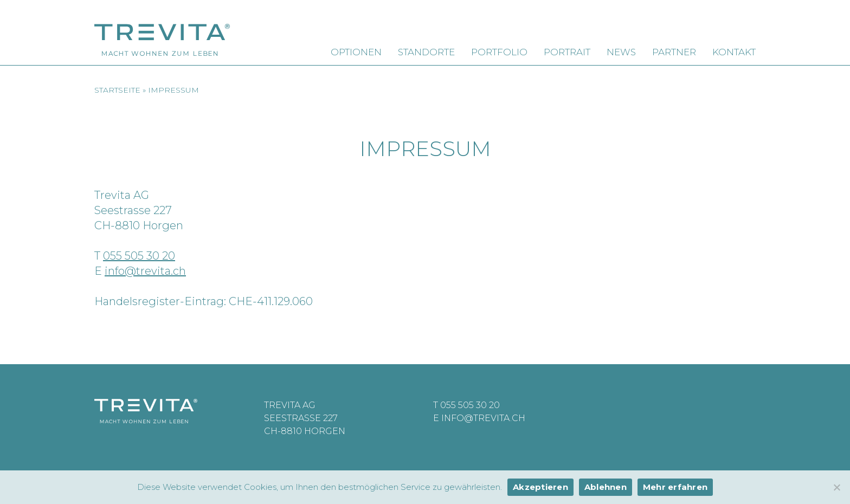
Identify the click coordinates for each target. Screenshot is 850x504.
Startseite (117, 90)
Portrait (567, 52)
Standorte (426, 52)
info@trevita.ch (145, 271)
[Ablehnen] (836, 487)
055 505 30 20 (139, 256)
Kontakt (734, 52)
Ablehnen (606, 487)
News (621, 52)
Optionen (356, 52)
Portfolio (499, 52)
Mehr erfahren (675, 487)
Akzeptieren (540, 487)
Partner (674, 52)
